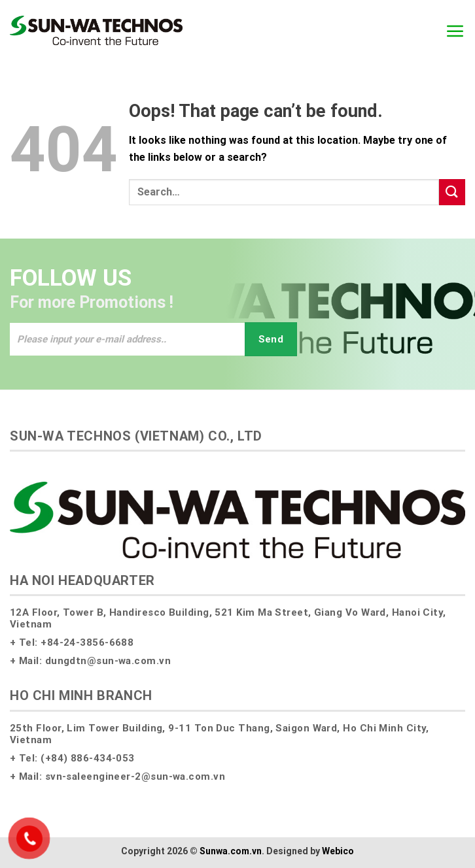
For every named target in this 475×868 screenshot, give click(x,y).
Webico (338, 851)
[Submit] (452, 192)
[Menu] (455, 31)
